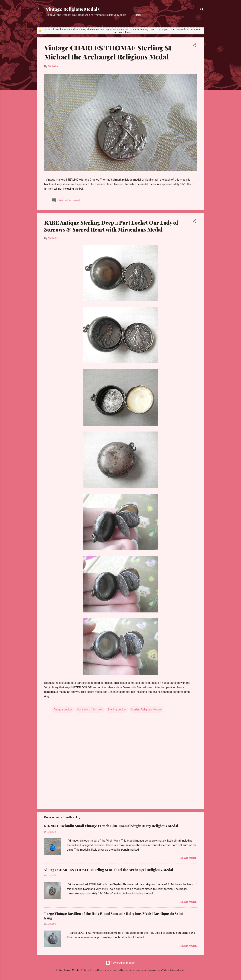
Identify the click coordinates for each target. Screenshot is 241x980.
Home (139, 15)
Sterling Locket (117, 710)
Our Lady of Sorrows (90, 710)
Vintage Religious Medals (73, 9)
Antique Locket (63, 710)
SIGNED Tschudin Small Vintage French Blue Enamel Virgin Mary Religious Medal (111, 826)
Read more (189, 858)
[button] (194, 46)
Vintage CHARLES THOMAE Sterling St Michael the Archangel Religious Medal (108, 52)
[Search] (202, 10)
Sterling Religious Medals (146, 710)
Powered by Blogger (121, 963)
